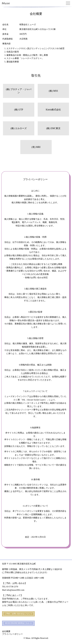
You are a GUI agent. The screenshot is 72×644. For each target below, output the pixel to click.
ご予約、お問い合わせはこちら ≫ (18, 614)
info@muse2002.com (15, 590)
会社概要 (6, 631)
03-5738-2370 (12, 587)
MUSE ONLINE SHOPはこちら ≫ (18, 623)
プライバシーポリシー (12, 634)
